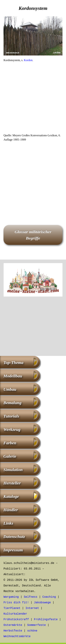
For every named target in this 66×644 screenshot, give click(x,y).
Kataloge (11, 496)
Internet (32, 608)
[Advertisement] (33, 99)
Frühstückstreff (16, 620)
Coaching (49, 597)
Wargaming (11, 597)
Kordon (28, 60)
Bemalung (12, 403)
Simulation (13, 470)
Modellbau (13, 376)
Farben (10, 443)
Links (8, 523)
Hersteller (12, 483)
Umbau (10, 389)
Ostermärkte (13, 625)
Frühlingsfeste (46, 620)
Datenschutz (14, 537)
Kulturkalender (15, 614)
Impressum (13, 550)
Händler (11, 510)
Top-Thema (13, 363)
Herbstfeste (13, 631)
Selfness (31, 597)
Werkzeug (12, 430)
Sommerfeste (36, 625)
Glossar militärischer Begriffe (33, 235)
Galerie (10, 456)
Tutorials (11, 416)
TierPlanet (12, 608)
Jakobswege (42, 603)
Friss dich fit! (16, 603)
